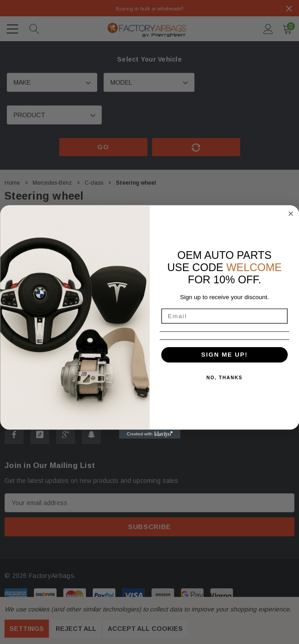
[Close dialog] (290, 214)
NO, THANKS (224, 378)
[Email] (224, 316)
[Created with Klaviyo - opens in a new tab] (150, 434)
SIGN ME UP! (224, 355)
